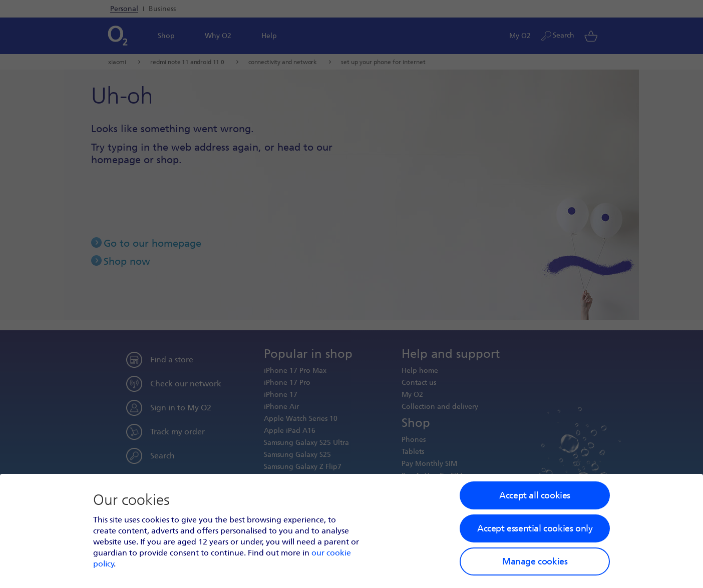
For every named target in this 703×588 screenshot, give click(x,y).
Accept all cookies (535, 495)
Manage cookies (535, 561)
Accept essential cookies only (535, 528)
